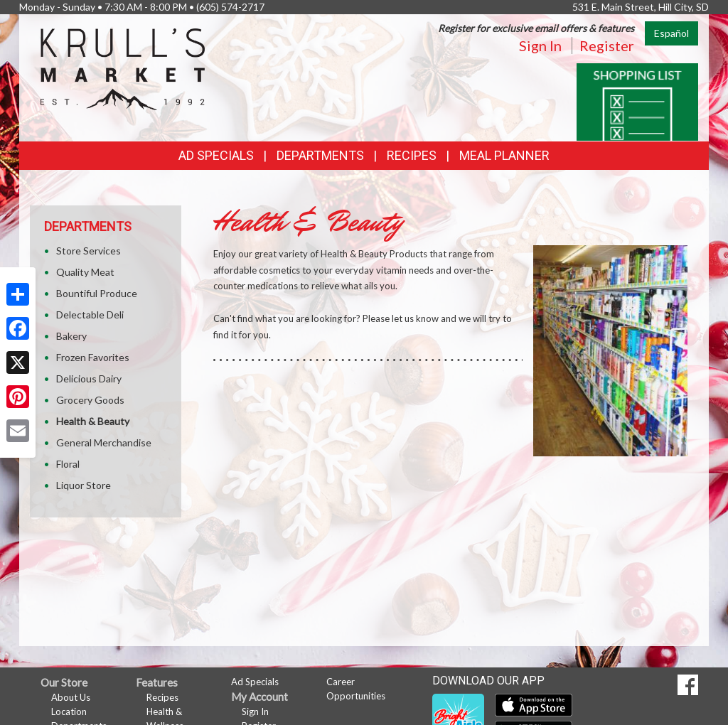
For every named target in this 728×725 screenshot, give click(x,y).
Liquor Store (84, 485)
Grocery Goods (90, 400)
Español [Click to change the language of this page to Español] (671, 33)
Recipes (412, 155)
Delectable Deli (90, 315)
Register (607, 45)
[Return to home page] (123, 68)
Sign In (540, 45)
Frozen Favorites (93, 357)
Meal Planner (504, 155)
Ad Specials (216, 155)
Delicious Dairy (89, 378)
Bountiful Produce (97, 293)
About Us (71, 697)
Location (69, 711)
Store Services (89, 251)
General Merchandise (104, 442)
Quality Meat (85, 272)
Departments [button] (320, 155)
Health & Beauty (93, 421)
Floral (68, 464)
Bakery (71, 336)
